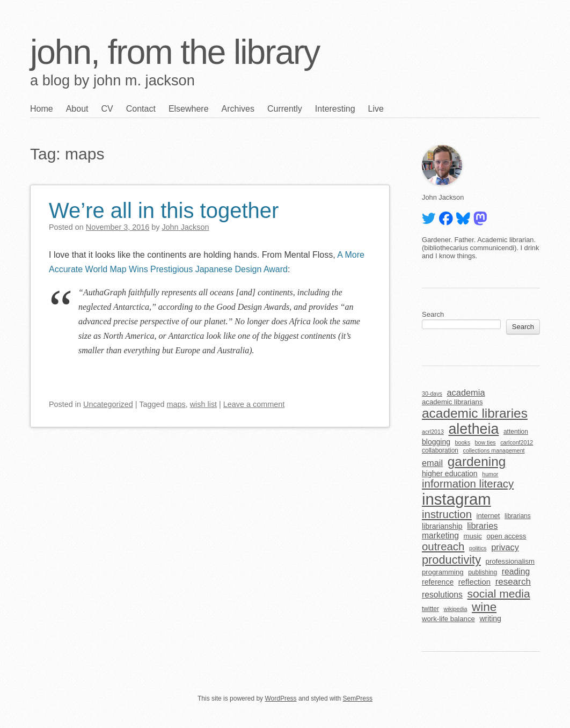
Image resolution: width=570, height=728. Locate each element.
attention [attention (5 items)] (516, 432)
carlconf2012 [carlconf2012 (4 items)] (517, 442)
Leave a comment (254, 404)
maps (176, 404)
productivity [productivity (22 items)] (451, 560)
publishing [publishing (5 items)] (483, 572)
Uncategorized (108, 404)
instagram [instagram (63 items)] (456, 499)
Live (376, 109)
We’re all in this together (164, 210)
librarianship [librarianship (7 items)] (442, 526)
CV (107, 109)
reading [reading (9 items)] (516, 572)
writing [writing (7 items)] (490, 618)
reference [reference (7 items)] (438, 582)
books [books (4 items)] (463, 442)
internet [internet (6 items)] (488, 516)
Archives (238, 109)
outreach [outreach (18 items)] (443, 547)
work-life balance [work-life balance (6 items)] (448, 619)
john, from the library (175, 52)
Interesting (335, 109)
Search (433, 314)
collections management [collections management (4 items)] (494, 450)
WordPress (280, 698)
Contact (141, 109)
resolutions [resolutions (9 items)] (442, 595)
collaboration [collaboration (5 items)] (440, 450)
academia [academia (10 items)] (466, 392)
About (77, 109)
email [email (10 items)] (432, 463)
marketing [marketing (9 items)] (440, 536)
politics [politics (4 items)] (478, 548)
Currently (285, 109)
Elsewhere (189, 109)
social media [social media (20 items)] (499, 594)
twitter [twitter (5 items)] (430, 609)
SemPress (358, 698)
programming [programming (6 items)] (443, 572)
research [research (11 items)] (513, 582)
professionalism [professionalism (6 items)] (510, 561)
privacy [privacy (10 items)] (505, 547)
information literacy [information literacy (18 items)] (468, 484)
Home (42, 109)
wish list (203, 404)
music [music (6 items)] (473, 536)
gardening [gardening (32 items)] (477, 461)
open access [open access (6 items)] (506, 536)
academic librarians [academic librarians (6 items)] (452, 402)
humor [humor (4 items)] (490, 474)
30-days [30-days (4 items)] (432, 394)
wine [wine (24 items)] (484, 607)
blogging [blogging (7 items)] (436, 442)
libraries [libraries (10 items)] (482, 526)
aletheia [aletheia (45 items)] (473, 429)
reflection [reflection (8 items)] (474, 582)
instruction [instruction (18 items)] (447, 514)
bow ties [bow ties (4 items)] (485, 442)
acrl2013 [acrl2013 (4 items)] (433, 432)
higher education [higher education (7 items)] (450, 474)
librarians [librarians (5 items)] (518, 516)
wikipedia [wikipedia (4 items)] (456, 609)
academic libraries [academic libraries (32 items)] (475, 413)
